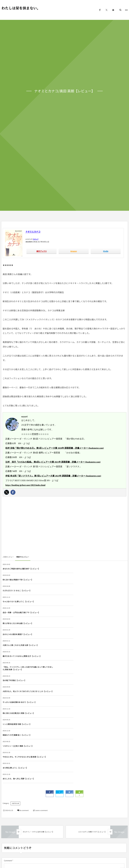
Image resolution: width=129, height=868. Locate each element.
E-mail (68, 777)
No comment (24, 706)
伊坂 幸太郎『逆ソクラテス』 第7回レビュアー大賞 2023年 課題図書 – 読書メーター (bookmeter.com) (53, 476)
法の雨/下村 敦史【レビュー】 (14, 627)
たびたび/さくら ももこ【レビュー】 (17, 580)
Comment (8, 756)
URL (6, 790)
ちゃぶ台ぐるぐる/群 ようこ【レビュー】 (80, 580)
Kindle (106, 251)
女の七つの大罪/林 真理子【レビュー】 (18, 601)
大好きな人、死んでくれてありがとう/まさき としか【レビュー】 (85, 627)
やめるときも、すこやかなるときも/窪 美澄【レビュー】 (85, 662)
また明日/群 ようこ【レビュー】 (15, 674)
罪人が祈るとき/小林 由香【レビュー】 (80, 591)
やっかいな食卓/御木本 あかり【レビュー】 (19, 639)
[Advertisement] (64, 527)
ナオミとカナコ (33, 232)
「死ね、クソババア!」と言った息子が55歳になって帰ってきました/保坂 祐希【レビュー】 (85, 614)
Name (6, 777)
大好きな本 (15, 699)
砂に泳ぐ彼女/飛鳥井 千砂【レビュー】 (80, 569)
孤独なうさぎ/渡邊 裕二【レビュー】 (79, 650)
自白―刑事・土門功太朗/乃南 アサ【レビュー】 (21, 591)
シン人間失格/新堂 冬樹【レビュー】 (17, 650)
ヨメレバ (36, 239)
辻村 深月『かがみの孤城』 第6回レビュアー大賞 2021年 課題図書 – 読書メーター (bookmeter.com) (53, 462)
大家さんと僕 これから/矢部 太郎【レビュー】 (82, 601)
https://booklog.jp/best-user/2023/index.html (25, 485)
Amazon (74, 251)
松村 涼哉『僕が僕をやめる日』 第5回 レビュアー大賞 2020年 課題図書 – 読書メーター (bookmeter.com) (55, 448)
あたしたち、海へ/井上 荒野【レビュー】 (80, 674)
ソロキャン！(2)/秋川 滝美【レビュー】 (18, 662)
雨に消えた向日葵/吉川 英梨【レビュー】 (80, 639)
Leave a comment (41, 706)
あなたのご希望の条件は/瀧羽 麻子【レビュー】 (21, 569)
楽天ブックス (42, 251)
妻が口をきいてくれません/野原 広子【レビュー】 (22, 614)
